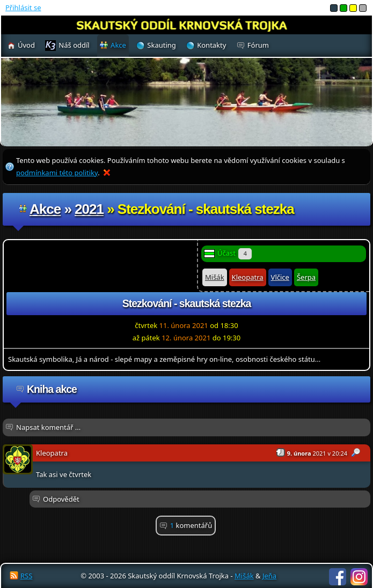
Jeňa (269, 576)
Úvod (26, 45)
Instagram (359, 577)
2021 (89, 209)
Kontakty (211, 45)
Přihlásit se (23, 8)
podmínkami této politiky (57, 173)
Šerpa (306, 277)
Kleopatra (248, 277)
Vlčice (280, 277)
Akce (45, 209)
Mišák (215, 277)
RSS (26, 576)
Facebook (338, 577)
